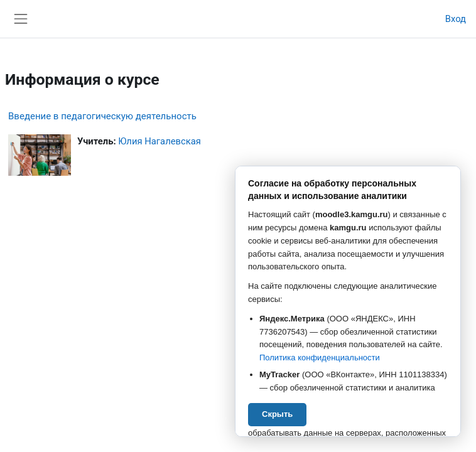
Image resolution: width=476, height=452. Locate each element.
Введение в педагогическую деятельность (102, 116)
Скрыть (277, 414)
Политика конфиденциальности (320, 358)
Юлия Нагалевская (160, 141)
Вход (456, 19)
